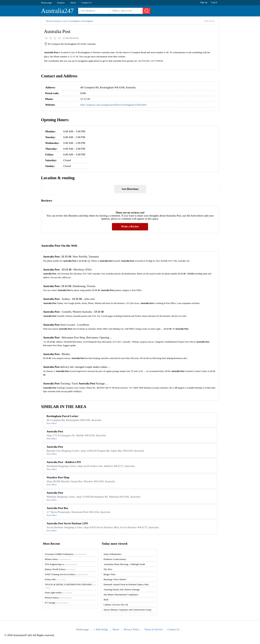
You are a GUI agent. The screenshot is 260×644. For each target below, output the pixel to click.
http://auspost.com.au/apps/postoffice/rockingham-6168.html (113, 105)
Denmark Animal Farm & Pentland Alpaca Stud (126, 584)
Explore (61, 3)
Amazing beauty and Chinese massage (122, 589)
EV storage (57, 603)
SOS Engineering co (61, 564)
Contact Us (87, 3)
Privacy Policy (132, 629)
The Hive (108, 569)
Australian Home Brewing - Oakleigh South (124, 564)
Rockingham (87, 21)
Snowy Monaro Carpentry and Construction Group (127, 610)
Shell (106, 600)
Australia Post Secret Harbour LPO (67, 523)
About (73, 3)
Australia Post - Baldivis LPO (64, 462)
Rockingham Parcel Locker (62, 416)
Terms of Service (153, 629)
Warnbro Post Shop (58, 477)
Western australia (53, 21)
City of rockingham (71, 21)
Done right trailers (58, 593)
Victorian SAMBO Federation (65, 554)
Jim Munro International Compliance (121, 595)
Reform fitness (58, 598)
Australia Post (55, 431)
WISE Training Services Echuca (66, 574)
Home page (47, 3)
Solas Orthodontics (112, 554)
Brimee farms (58, 559)
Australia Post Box (57, 508)
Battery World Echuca (60, 569)
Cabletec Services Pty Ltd (116, 605)
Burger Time (109, 574)
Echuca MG (55, 579)
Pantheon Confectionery (115, 559)
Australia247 (58, 11)
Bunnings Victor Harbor (115, 579)
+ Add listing (101, 629)
